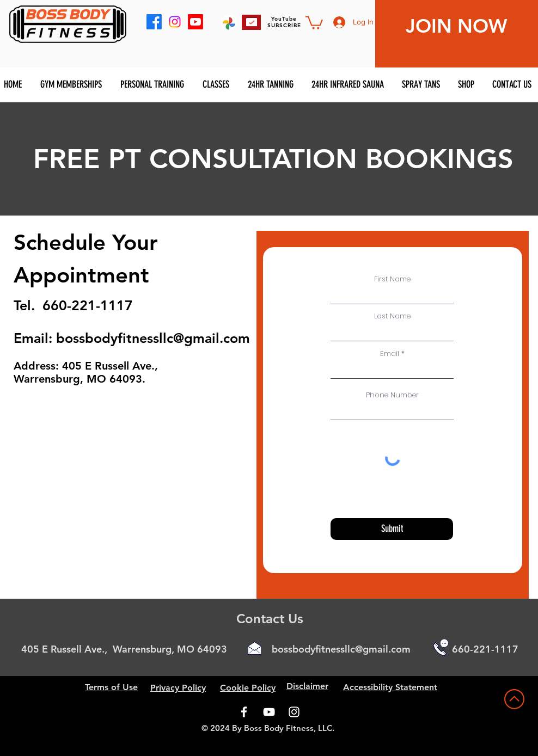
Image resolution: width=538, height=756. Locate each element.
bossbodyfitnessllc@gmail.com (153, 338)
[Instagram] (294, 712)
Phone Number (392, 395)
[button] (314, 22)
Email (390, 354)
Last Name (392, 316)
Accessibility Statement (390, 687)
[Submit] (392, 529)
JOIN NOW (456, 26)
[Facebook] (244, 712)
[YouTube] (269, 712)
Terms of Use (111, 687)
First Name (392, 279)
